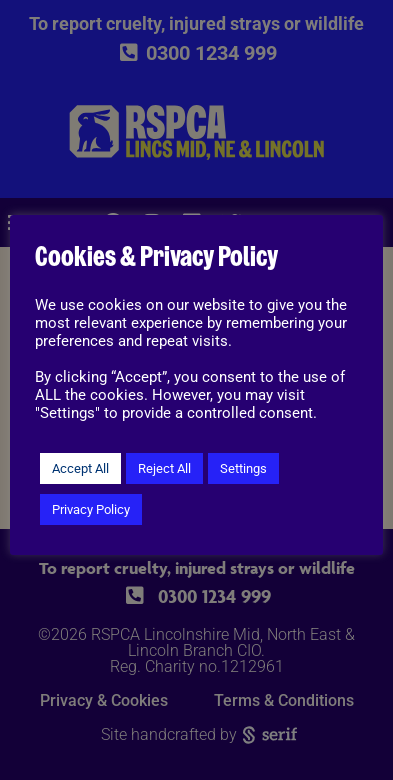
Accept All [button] (80, 468)
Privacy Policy (91, 509)
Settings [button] (243, 468)
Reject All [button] (164, 468)
